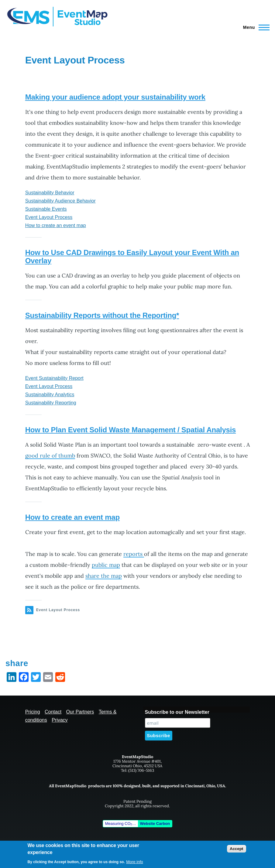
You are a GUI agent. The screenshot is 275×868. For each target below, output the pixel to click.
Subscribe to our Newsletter (177, 712)
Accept (236, 849)
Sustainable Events (46, 209)
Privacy (60, 720)
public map (106, 565)
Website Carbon (155, 824)
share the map (104, 576)
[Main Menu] (254, 27)
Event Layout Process (49, 217)
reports (134, 554)
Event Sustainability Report (54, 378)
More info (135, 862)
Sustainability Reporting (51, 403)
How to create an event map (56, 225)
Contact (53, 712)
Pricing (33, 712)
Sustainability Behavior (50, 193)
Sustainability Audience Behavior (60, 201)
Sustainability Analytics (50, 395)
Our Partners (80, 712)
